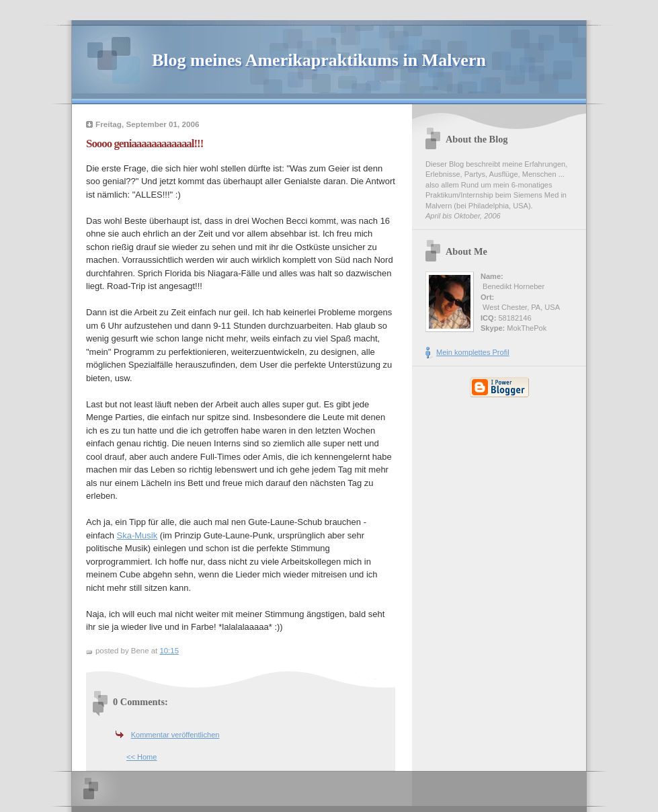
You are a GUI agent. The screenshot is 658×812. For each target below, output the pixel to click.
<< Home (141, 757)
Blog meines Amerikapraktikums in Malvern (319, 60)
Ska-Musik (137, 535)
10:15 (169, 651)
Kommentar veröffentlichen (175, 735)
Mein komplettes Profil (473, 352)
